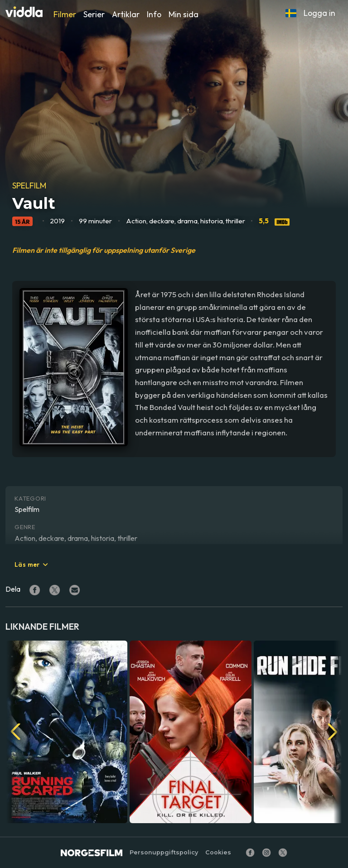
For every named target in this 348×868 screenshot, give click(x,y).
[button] (291, 13)
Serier (94, 14)
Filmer (65, 14)
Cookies (218, 852)
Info (154, 14)
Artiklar (126, 14)
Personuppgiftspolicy (164, 852)
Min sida (184, 14)
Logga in (319, 13)
